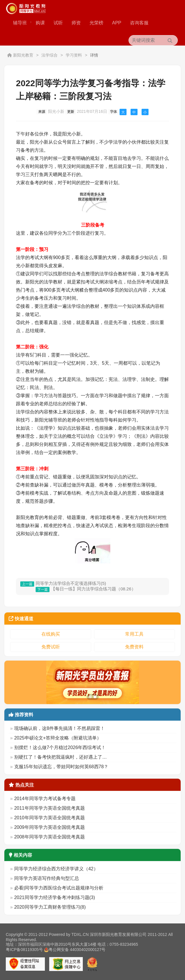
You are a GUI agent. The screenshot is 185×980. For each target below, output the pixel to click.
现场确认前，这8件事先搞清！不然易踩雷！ (59, 728)
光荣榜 (96, 23)
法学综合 (50, 55)
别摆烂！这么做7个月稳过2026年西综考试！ (60, 747)
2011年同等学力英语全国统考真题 (50, 808)
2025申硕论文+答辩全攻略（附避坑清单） (58, 738)
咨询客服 (139, 23)
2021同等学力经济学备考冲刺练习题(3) (55, 897)
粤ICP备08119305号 (24, 950)
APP (117, 23)
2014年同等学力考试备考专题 (45, 799)
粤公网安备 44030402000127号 (75, 950)
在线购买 (51, 634)
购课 (40, 23)
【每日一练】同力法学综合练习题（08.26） (93, 589)
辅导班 (22, 23)
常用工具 (134, 634)
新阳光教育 (23, 55)
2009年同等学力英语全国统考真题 (50, 827)
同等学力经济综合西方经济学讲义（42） (56, 869)
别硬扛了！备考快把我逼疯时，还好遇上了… (61, 757)
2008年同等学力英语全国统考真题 (50, 837)
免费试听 (51, 647)
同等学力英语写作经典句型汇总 (47, 878)
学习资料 (74, 55)
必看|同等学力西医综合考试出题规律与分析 (59, 888)
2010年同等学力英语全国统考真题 (50, 818)
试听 (58, 23)
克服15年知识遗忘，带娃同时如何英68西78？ (61, 767)
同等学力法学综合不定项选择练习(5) (71, 583)
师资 (76, 23)
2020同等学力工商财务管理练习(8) (50, 907)
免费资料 (134, 647)
